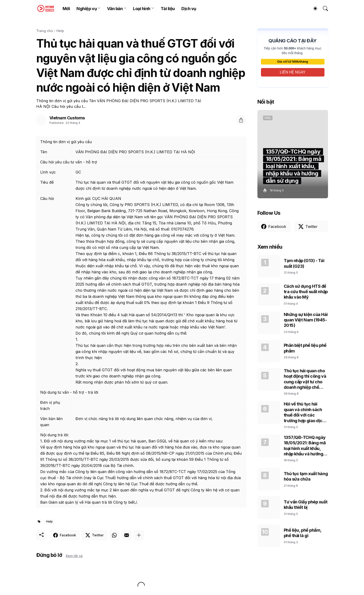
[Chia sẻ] (241, 120)
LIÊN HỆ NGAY (293, 72)
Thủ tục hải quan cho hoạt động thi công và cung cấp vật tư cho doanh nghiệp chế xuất (305, 379)
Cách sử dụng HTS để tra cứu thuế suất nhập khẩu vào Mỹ (306, 292)
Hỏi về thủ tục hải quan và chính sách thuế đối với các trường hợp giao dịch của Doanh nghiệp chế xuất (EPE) (306, 412)
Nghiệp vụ (87, 9)
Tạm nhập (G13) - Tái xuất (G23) (304, 263)
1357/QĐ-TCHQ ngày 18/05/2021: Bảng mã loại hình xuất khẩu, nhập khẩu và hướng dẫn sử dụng (305, 446)
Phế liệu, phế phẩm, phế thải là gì (303, 533)
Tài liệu (168, 9)
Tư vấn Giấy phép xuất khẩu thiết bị (306, 505)
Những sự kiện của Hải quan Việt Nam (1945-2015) (306, 320)
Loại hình (142, 9)
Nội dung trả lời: (54, 435)
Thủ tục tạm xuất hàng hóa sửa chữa (306, 476)
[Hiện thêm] (139, 535)
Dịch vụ (189, 9)
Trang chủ (44, 31)
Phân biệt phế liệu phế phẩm (305, 348)
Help (60, 31)
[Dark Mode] (313, 8)
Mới (66, 9)
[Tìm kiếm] (323, 8)
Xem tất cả (74, 556)
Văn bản (115, 9)
